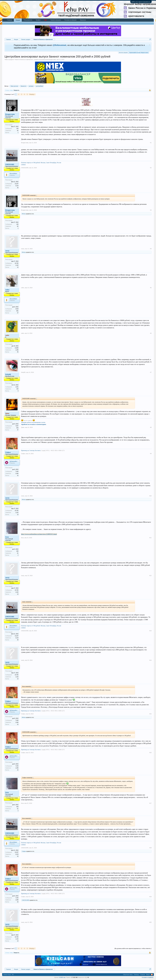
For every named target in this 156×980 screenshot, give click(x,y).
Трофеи (38, 20)
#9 (151, 454)
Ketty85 (8, 374)
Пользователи (28, 20)
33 (18, 188)
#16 (150, 753)
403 (17, 551)
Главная (9, 20)
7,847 (17, 426)
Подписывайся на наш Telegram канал (139, 52)
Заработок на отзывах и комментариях (34, 424)
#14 (150, 660)
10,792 (17, 263)
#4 (151, 249)
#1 (151, 143)
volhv (7, 290)
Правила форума (56, 20)
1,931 (17, 387)
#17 (150, 803)
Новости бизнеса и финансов (24, 60)
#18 (150, 848)
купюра (31, 86)
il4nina (24, 214)
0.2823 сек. (62, 977)
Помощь (136, 975)
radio (22, 333)
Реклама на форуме (70, 20)
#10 (150, 496)
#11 (150, 538)
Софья (8, 452)
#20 (150, 922)
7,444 (17, 471)
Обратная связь (128, 975)
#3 (151, 210)
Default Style (7, 975)
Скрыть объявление (150, 45)
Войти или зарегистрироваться (141, 2)
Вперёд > (32, 94)
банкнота (23, 86)
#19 (150, 897)
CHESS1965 (10, 164)
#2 (151, 168)
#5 (151, 288)
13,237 (17, 184)
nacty (7, 251)
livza (7, 537)
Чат (45, 20)
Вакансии (83, 20)
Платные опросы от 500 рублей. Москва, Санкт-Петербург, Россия (41, 163)
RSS (152, 975)
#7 (151, 372)
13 (18, 267)
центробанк (39, 86)
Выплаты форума (123, 53)
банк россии (14, 86)
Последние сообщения (11, 23)
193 (17, 129)
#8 (151, 427)
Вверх (148, 975)
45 (18, 352)
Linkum (23, 165)
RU (13, 975)
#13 (150, 631)
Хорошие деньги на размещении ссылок (33, 422)
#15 (150, 714)
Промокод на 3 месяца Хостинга (31, 451)
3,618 (17, 309)
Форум (18, 20)
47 (18, 430)
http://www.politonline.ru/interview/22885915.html (39, 534)
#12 (150, 576)
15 (18, 475)
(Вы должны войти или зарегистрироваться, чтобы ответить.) (133, 948)
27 (18, 313)
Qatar (23, 427)
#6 (151, 333)
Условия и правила (147, 977)
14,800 (17, 348)
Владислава (52, 60)
